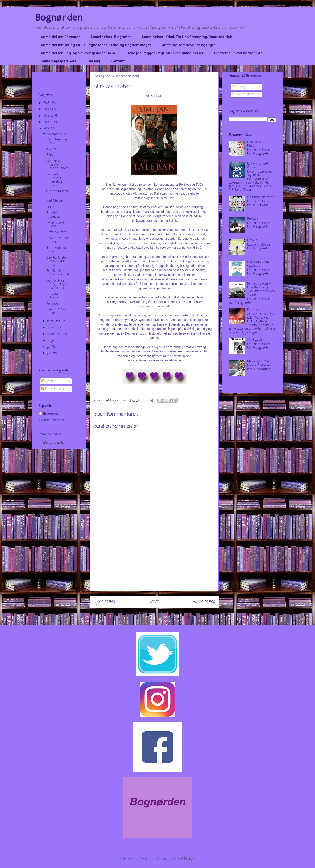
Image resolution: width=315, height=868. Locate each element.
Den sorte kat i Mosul (258, 144)
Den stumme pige (56, 312)
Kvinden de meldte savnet (58, 273)
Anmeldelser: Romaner (60, 37)
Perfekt (252, 240)
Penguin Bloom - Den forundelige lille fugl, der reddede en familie (261, 289)
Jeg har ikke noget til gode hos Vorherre (57, 284)
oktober (52, 328)
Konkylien (53, 304)
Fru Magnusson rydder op (258, 264)
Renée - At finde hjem (58, 240)
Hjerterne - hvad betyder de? (239, 53)
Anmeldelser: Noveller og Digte (189, 45)
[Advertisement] (154, 560)
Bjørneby (253, 219)
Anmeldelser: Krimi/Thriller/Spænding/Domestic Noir (187, 37)
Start (154, 602)
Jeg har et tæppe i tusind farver (57, 165)
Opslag (48, 381)
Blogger (189, 859)
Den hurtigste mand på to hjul (56, 261)
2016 (47, 116)
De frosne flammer (261, 197)
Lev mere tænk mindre (258, 166)
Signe (50, 155)
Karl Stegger (55, 201)
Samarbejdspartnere (59, 61)
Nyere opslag (104, 602)
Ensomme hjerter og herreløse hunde (55, 180)
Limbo (50, 207)
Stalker (51, 149)
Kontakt (118, 61)
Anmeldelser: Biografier (111, 37)
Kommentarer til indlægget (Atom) (163, 614)
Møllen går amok (259, 362)
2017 (47, 109)
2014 (47, 129)
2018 (47, 103)
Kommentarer (53, 389)
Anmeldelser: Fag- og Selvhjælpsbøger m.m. (78, 53)
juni (50, 353)
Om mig (94, 61)
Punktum (254, 310)
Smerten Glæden (53, 215)
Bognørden (59, 17)
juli (50, 347)
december (54, 134)
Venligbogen (255, 340)
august (52, 341)
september (55, 334)
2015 (47, 122)
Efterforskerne (57, 232)
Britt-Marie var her (57, 250)
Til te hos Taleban (53, 296)
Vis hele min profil (51, 420)
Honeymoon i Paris (55, 225)
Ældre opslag (204, 602)
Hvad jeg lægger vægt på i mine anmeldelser (165, 53)
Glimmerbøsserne (58, 193)
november (54, 321)
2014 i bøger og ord (57, 141)
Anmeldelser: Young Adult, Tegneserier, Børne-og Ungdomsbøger (96, 45)
